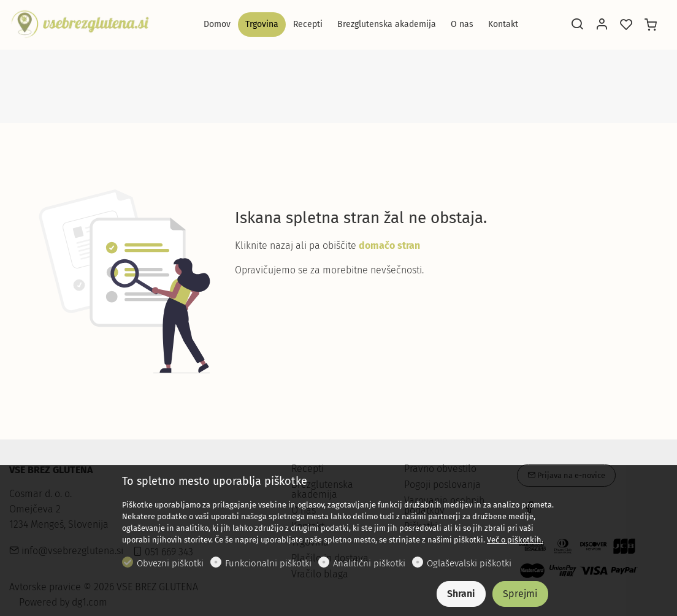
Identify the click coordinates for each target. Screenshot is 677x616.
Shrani (461, 594)
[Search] (577, 25)
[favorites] (626, 25)
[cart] (651, 25)
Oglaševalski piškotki (469, 563)
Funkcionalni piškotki (268, 563)
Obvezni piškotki (170, 563)
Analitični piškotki (369, 563)
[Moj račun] (602, 25)
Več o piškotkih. (515, 540)
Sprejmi (520, 594)
